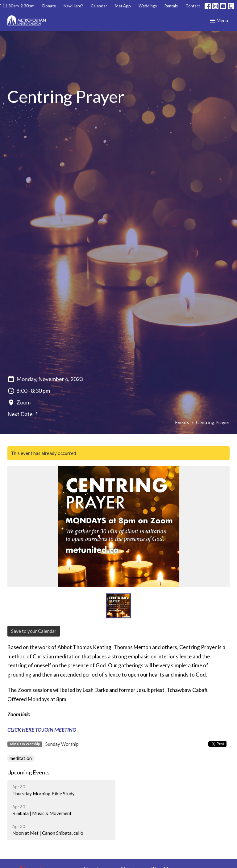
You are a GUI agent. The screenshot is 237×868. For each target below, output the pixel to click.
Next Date (23, 414)
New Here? (73, 6)
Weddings (148, 6)
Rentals (171, 6)
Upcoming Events (29, 772)
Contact (193, 6)
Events (182, 422)
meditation (21, 758)
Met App (123, 6)
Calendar (99, 6)
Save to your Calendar (34, 631)
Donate (49, 6)
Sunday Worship (62, 744)
